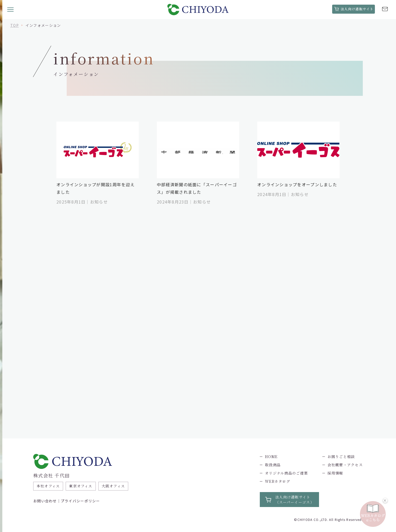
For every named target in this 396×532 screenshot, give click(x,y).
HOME (271, 457)
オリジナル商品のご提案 (286, 473)
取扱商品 (273, 465)
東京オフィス (81, 486)
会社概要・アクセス (345, 465)
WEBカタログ (278, 481)
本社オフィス (48, 486)
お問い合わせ (45, 501)
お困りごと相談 (341, 457)
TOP (15, 25)
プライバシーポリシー (80, 501)
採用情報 (335, 473)
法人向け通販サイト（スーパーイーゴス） (295, 500)
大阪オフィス (113, 486)
